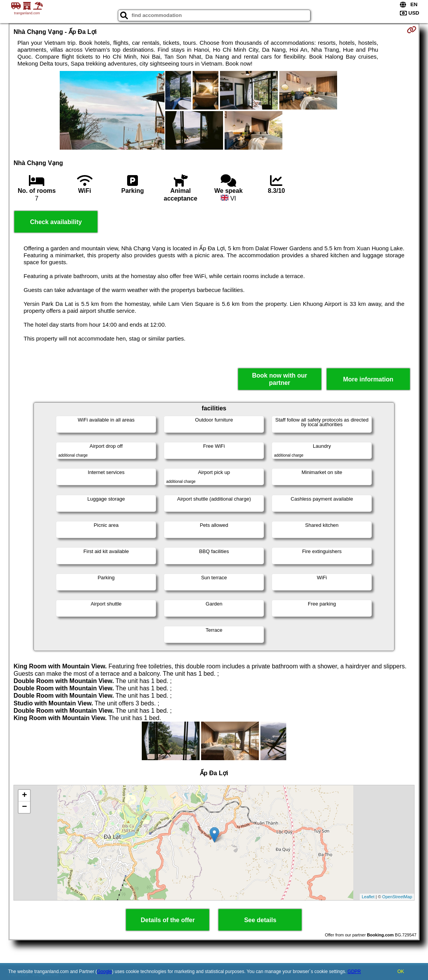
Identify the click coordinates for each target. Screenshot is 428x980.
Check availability (56, 222)
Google (105, 972)
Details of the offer (168, 920)
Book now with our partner (279, 379)
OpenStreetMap (397, 897)
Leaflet (368, 897)
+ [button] (24, 796)
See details (260, 920)
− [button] (24, 807)
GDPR (354, 972)
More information (368, 379)
